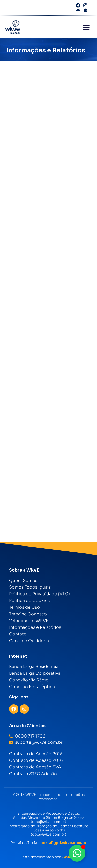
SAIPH (68, 857)
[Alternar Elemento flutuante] (77, 853)
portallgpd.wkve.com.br (63, 843)
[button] (86, 27)
